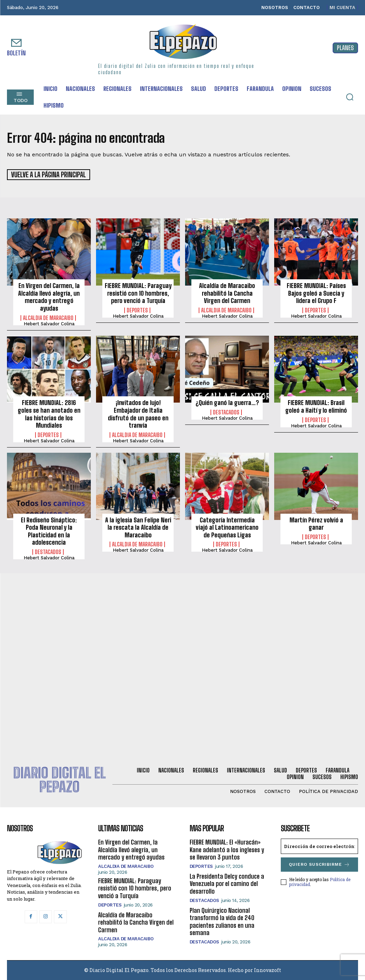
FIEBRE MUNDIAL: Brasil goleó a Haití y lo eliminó (316, 406)
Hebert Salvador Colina (49, 323)
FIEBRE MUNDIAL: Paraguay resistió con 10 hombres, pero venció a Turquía (138, 293)
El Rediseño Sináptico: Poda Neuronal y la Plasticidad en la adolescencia (49, 531)
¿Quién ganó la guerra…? (227, 402)
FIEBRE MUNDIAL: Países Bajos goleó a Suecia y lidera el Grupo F (316, 293)
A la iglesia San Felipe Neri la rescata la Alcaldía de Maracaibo (138, 527)
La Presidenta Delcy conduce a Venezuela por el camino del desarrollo (227, 883)
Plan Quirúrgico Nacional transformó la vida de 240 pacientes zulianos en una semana (222, 921)
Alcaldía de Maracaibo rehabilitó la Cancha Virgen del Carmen (227, 293)
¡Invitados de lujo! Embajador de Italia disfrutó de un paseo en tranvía (138, 414)
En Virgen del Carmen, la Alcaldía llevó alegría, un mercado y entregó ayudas (49, 297)
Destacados (226, 412)
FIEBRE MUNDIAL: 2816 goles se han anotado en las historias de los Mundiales (49, 414)
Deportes (137, 310)
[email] (319, 846)
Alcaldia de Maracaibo (48, 317)
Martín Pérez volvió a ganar (316, 523)
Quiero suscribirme (319, 864)
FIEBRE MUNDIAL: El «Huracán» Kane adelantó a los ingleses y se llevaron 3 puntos (227, 849)
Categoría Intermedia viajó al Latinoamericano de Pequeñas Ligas (227, 527)
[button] (350, 97)
